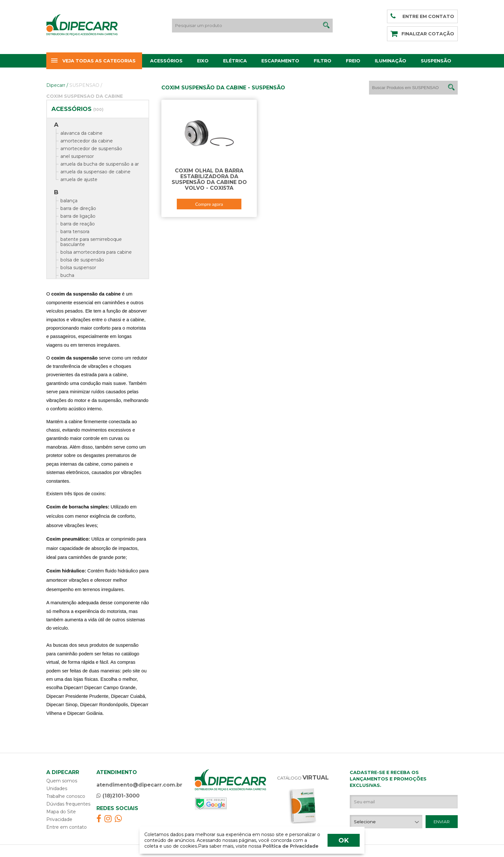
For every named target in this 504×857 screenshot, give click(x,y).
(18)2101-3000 (118, 796)
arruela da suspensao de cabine (95, 172)
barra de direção (78, 208)
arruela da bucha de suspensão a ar (100, 164)
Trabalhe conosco (66, 796)
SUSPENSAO (86, 85)
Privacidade (59, 819)
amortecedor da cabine (87, 141)
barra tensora (75, 232)
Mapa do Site (61, 812)
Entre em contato (67, 827)
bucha (67, 275)
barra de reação (78, 224)
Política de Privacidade (290, 846)
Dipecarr (57, 85)
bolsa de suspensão (82, 260)
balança (69, 201)
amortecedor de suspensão (91, 149)
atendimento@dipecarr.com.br (139, 785)
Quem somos (62, 781)
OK (344, 840)
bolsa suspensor (78, 268)
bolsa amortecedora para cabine (96, 252)
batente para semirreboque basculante (91, 242)
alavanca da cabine (81, 133)
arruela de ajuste (79, 179)
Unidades (57, 789)
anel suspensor (77, 156)
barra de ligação (78, 216)
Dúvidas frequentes (68, 804)
